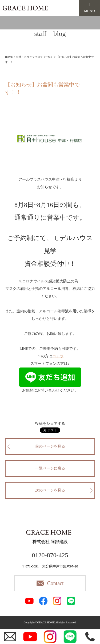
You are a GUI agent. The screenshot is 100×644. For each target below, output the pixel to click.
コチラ (58, 356)
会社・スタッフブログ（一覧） (35, 57)
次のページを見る (50, 490)
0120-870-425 (50, 555)
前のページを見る (50, 446)
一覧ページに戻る (50, 468)
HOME (9, 57)
